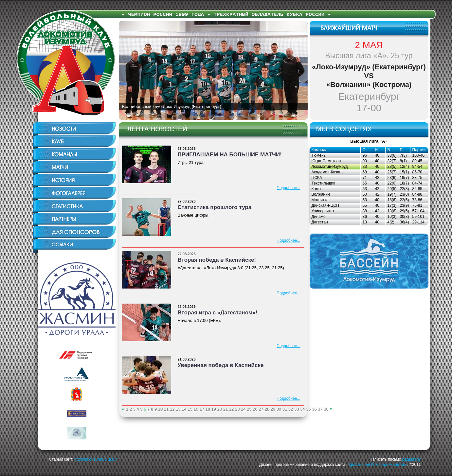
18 (208, 409)
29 (273, 409)
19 (214, 409)
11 (166, 409)
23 (237, 409)
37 (320, 409)
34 (302, 409)
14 (184, 409)
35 (308, 409)
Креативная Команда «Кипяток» (378, 465)
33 (297, 409)
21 (226, 409)
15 (190, 409)
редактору (412, 459)
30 (279, 409)
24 (243, 409)
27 (261, 409)
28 (267, 409)
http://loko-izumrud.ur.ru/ (95, 459)
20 (220, 409)
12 (172, 409)
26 (255, 409)
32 (291, 409)
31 (285, 409)
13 (178, 409)
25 (249, 409)
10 (160, 409)
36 (314, 409)
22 (231, 409)
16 (196, 409)
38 (326, 409)
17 (202, 409)
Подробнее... (288, 188)
